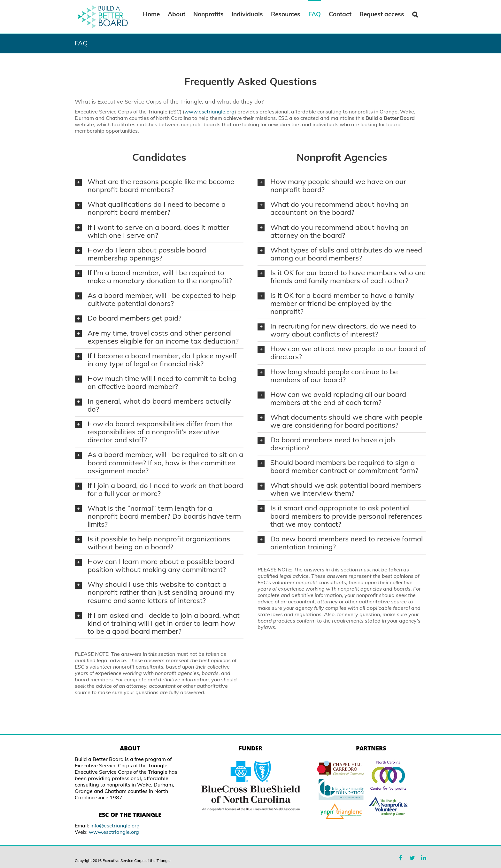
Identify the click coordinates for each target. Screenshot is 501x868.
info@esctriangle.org (115, 825)
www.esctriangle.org (209, 112)
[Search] (415, 14)
